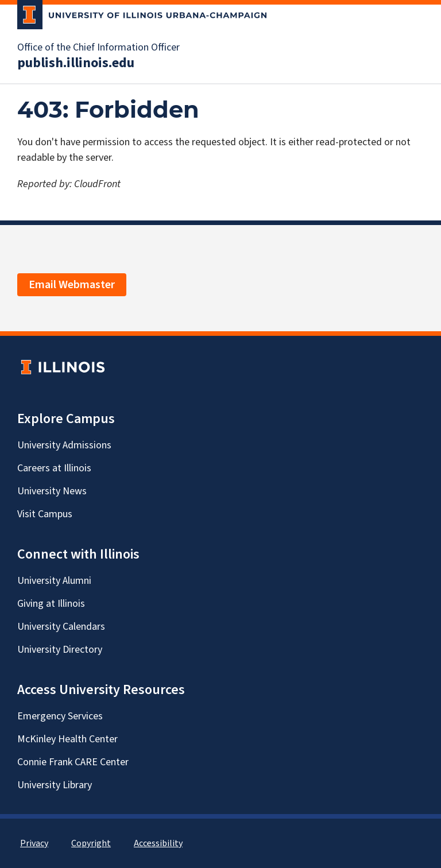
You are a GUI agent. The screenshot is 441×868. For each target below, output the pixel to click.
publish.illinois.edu (76, 63)
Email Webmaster (72, 285)
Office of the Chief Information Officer (98, 48)
